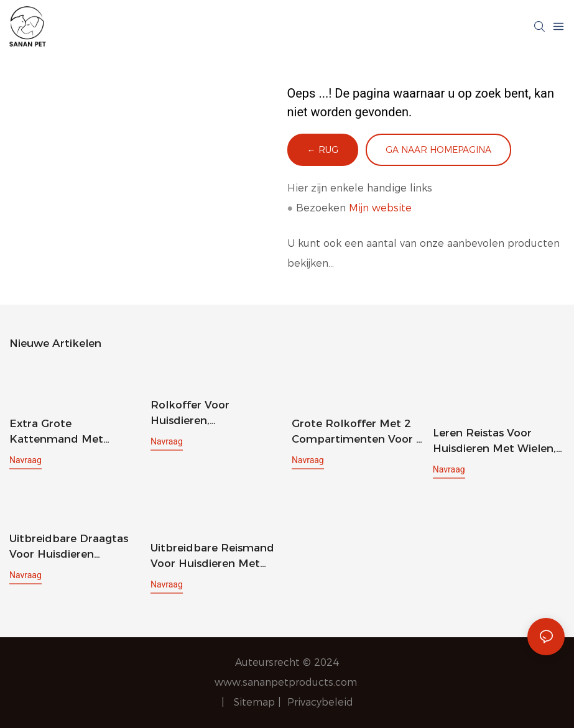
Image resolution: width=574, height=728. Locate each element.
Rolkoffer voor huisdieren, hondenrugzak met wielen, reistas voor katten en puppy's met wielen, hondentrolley (213, 414)
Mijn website (380, 208)
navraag (25, 460)
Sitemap (256, 702)
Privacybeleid (320, 702)
